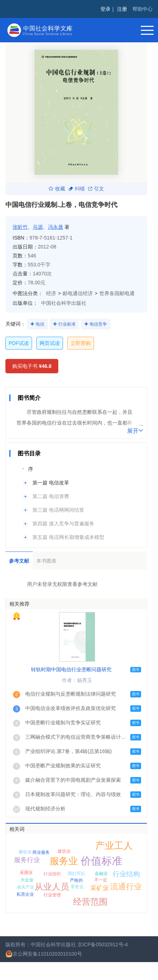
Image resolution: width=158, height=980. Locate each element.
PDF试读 (19, 343)
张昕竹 (20, 227)
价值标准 (101, 861)
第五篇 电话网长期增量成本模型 (68, 537)
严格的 (76, 880)
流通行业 (126, 887)
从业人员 (52, 887)
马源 (38, 227)
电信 (40, 324)
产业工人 (114, 846)
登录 (105, 9)
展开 (135, 430)
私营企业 (25, 894)
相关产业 (26, 887)
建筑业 (64, 851)
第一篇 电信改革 (51, 483)
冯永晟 (55, 227)
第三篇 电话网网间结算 (58, 510)
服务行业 (27, 860)
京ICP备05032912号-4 (103, 945)
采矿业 (100, 888)
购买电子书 (32, 366)
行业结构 (126, 874)
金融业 (101, 874)
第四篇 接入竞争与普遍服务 (63, 524)
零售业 (77, 887)
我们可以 (76, 874)
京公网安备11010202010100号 (44, 954)
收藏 (57, 189)
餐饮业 (25, 852)
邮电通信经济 (78, 293)
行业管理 (52, 895)
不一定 (101, 880)
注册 (122, 9)
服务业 (64, 861)
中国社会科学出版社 (64, 303)
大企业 (27, 880)
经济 (51, 293)
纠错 (77, 189)
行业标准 (67, 324)
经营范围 (90, 902)
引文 (96, 189)
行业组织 (52, 874)
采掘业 (26, 872)
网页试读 (50, 343)
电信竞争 (98, 324)
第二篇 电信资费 (51, 496)
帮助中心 (143, 9)
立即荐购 (81, 343)
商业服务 (41, 852)
